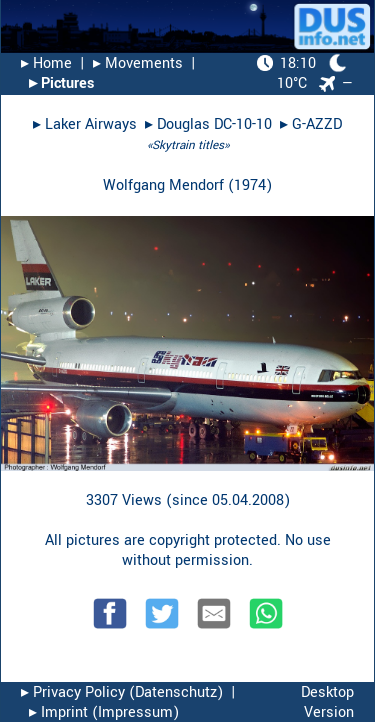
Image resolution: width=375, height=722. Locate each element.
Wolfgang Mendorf (163, 185)
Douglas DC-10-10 (214, 124)
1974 (250, 185)
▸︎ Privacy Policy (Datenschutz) (122, 692)
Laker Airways (91, 124)
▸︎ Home (46, 63)
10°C (302, 73)
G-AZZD (317, 124)
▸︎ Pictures (61, 83)
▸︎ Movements (138, 63)
